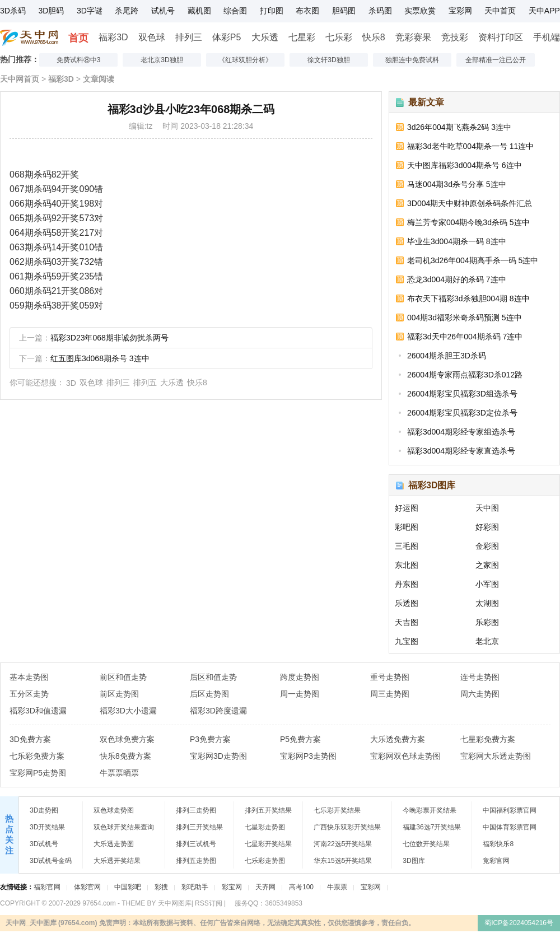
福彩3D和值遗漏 (38, 711)
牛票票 (337, 887)
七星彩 (302, 37)
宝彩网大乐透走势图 (496, 756)
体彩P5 (227, 37)
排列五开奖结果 (268, 810)
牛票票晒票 (119, 773)
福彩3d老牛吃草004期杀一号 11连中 (470, 146)
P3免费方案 (210, 739)
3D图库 (414, 861)
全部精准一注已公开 (496, 60)
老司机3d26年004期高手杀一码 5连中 (473, 260)
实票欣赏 (420, 11)
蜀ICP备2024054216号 (519, 923)
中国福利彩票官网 (510, 810)
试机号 (163, 11)
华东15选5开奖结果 (343, 861)
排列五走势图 (196, 861)
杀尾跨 (127, 11)
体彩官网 (87, 887)
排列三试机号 (196, 844)
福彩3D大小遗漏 (128, 711)
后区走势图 (209, 694)
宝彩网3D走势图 (218, 756)
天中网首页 (20, 79)
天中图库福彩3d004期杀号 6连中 (465, 165)
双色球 (152, 37)
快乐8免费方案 (125, 756)
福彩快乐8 (498, 844)
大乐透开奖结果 (117, 861)
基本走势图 (29, 677)
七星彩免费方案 (488, 739)
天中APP (544, 11)
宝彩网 (460, 11)
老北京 (487, 641)
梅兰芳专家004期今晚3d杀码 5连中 (468, 222)
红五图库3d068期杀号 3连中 (100, 358)
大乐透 (265, 37)
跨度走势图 (300, 677)
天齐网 (265, 887)
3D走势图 (44, 810)
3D (71, 383)
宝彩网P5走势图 (38, 773)
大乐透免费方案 (398, 739)
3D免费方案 (30, 739)
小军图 (487, 584)
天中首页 (500, 11)
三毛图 (407, 546)
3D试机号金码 (51, 861)
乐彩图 (487, 622)
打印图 (272, 11)
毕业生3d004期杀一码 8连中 (457, 241)
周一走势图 (300, 694)
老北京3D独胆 (162, 60)
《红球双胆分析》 (245, 60)
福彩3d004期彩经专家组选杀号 (461, 432)
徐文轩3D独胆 (328, 60)
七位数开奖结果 (426, 844)
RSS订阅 (209, 903)
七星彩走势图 (265, 827)
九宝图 (407, 641)
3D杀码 (13, 11)
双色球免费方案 (127, 739)
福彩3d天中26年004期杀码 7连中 (465, 337)
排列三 (189, 37)
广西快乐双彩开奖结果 (347, 827)
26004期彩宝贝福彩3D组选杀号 (462, 394)
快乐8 (374, 37)
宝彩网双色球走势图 (405, 756)
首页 (78, 38)
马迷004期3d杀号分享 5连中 (457, 184)
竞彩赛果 (413, 37)
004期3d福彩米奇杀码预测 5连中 (465, 318)
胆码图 (344, 11)
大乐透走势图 (114, 844)
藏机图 (199, 11)
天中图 (487, 508)
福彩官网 (47, 887)
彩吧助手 (195, 887)
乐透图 (407, 603)
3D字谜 (90, 11)
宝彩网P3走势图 (308, 756)
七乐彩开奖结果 (337, 810)
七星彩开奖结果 (268, 844)
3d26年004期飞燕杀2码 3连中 (459, 127)
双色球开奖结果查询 (124, 827)
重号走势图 (390, 677)
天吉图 (407, 622)
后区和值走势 (213, 677)
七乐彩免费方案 (37, 756)
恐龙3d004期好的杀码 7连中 (457, 279)
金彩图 (487, 546)
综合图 (235, 11)
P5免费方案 (300, 739)
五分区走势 (29, 694)
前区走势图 (119, 694)
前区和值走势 (123, 677)
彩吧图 (407, 527)
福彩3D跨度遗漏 (218, 711)
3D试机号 (44, 844)
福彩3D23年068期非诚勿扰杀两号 (109, 338)
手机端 (547, 37)
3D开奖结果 (47, 827)
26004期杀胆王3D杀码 (447, 356)
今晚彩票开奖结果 (430, 810)
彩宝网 (232, 887)
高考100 (301, 887)
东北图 (407, 565)
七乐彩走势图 (265, 861)
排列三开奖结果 (199, 827)
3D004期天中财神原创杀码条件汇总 (470, 203)
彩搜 (161, 887)
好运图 (407, 508)
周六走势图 (480, 694)
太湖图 (487, 603)
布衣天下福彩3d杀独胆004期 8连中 (468, 298)
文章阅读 (99, 79)
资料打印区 (501, 37)
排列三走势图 (196, 810)
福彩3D (113, 37)
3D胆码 (51, 11)
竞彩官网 (496, 861)
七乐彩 (339, 37)
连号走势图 (480, 677)
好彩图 (487, 527)
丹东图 (407, 584)
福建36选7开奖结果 (432, 827)
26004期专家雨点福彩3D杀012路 (465, 375)
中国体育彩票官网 (510, 827)
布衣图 (307, 11)
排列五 (145, 382)
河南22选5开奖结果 (343, 844)
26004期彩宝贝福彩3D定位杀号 (462, 413)
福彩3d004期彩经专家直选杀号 (461, 451)
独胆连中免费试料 (412, 60)
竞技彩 (455, 37)
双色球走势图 (114, 810)
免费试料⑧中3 (79, 60)
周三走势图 (390, 694)
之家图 (487, 565)
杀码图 (380, 11)
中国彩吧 (128, 887)
